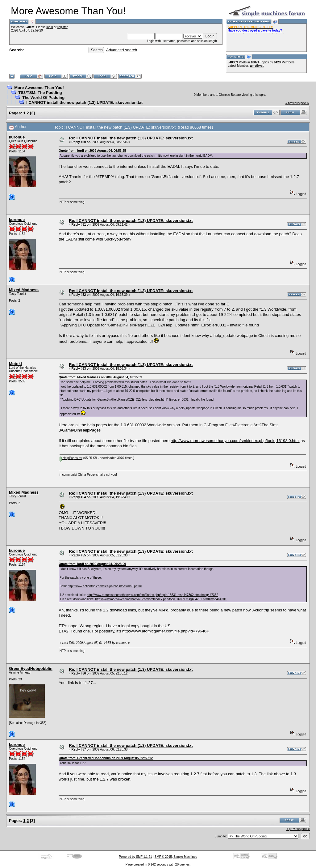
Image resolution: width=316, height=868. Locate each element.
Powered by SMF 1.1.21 (135, 857)
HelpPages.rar (71, 458)
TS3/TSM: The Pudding (40, 93)
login (50, 27)
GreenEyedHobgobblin (31, 668)
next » (305, 103)
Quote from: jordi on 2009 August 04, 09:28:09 (92, 564)
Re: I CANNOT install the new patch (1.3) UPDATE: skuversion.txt (131, 138)
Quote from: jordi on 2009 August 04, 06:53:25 (92, 151)
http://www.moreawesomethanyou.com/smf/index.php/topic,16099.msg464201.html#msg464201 (161, 599)
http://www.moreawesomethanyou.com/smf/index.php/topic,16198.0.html (235, 441)
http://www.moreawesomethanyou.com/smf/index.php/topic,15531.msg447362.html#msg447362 (152, 595)
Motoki (15, 364)
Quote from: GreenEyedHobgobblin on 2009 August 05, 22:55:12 (106, 758)
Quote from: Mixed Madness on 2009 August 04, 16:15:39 (100, 377)
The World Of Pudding (43, 98)
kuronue (17, 137)
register (62, 27)
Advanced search (122, 50)
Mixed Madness (24, 290)
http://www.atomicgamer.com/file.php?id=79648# (165, 631)
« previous (293, 103)
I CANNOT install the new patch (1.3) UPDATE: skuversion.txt (84, 102)
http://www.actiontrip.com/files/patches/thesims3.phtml (105, 586)
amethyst (257, 66)
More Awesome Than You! (39, 88)
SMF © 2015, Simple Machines (176, 857)
